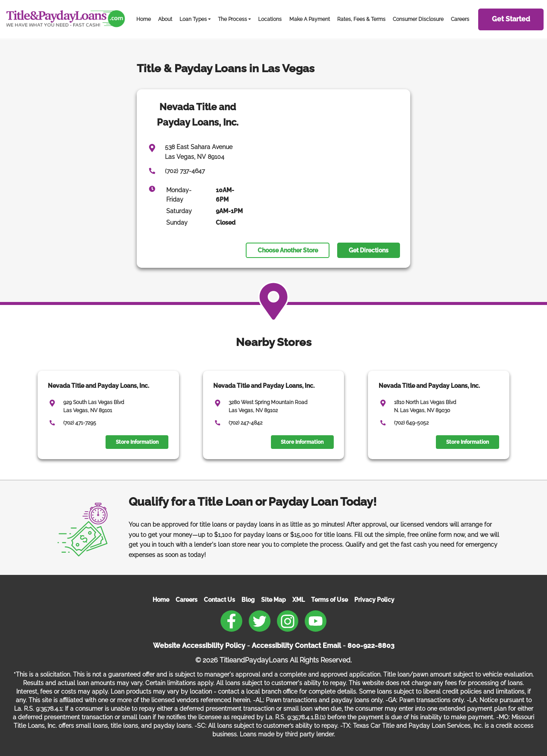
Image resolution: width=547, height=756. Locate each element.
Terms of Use (329, 600)
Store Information (137, 442)
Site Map (273, 600)
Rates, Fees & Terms (361, 19)
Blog (248, 600)
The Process (232, 19)
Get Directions (369, 250)
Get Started (511, 19)
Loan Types (193, 19)
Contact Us (219, 600)
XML (298, 600)
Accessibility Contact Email (296, 646)
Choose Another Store (288, 250)
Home (144, 19)
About (165, 19)
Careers (460, 19)
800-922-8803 (371, 646)
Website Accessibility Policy (199, 646)
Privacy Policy (374, 600)
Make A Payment (310, 19)
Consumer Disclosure (418, 19)
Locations (270, 19)
